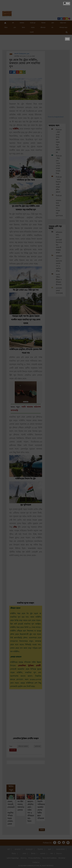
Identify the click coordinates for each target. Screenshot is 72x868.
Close (67, 3)
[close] (67, 39)
